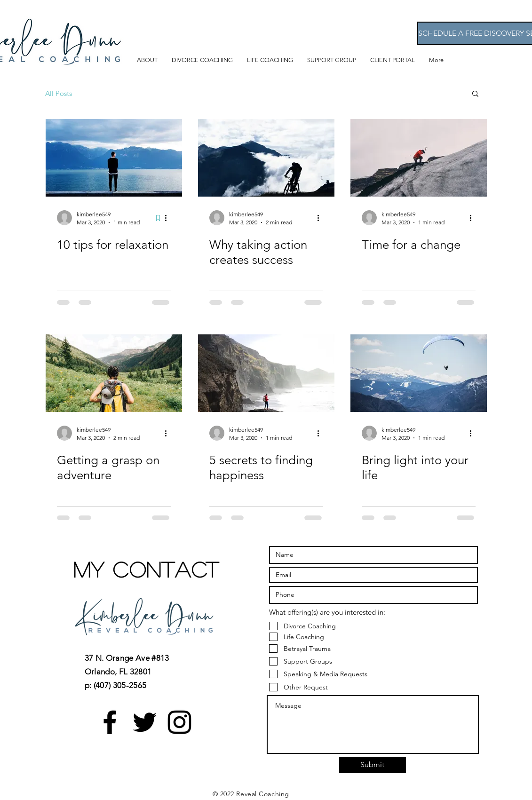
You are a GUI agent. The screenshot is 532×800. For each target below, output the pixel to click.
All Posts (59, 93)
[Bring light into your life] (419, 373)
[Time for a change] (419, 158)
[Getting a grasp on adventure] (114, 373)
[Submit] (373, 765)
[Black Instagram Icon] (179, 722)
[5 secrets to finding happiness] (266, 373)
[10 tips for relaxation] (114, 158)
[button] (475, 94)
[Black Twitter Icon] (145, 722)
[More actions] (169, 218)
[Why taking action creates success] (266, 158)
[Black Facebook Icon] (110, 722)
